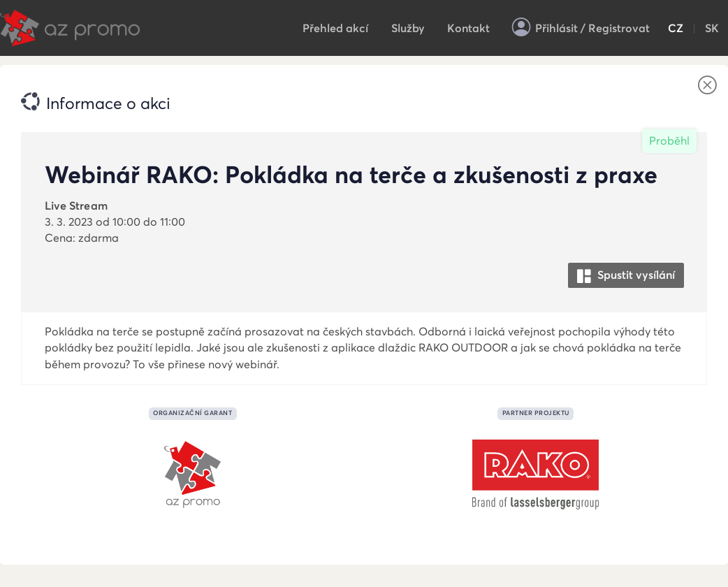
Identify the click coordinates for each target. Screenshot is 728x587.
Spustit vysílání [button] (626, 276)
